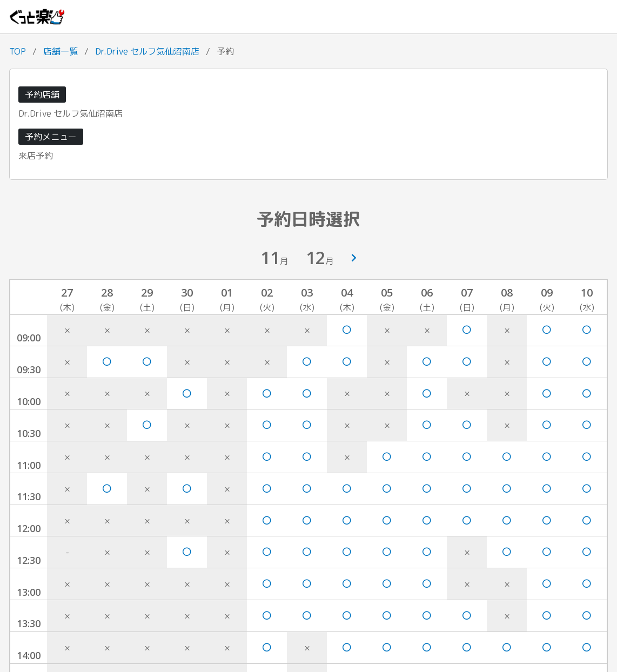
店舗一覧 (61, 51)
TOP (18, 51)
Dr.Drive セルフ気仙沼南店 (147, 51)
